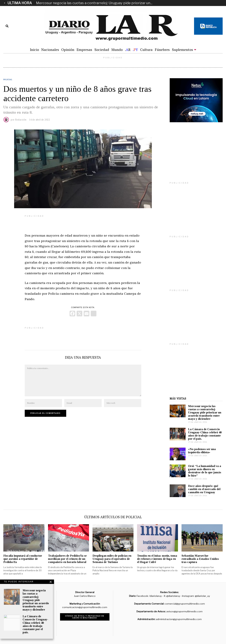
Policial (8, 80)
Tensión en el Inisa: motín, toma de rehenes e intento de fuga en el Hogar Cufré (157, 559)
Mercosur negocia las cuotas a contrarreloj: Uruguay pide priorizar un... (94, 3)
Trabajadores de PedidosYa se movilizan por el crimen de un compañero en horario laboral (67, 559)
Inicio (34, 50)
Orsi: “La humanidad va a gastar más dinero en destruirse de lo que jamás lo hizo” (205, 471)
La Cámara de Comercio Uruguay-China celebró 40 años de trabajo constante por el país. (205, 434)
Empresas (84, 50)
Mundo (117, 50)
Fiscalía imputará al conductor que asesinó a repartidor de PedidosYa (23, 559)
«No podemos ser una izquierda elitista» (202, 451)
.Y (135, 50)
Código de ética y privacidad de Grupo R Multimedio (85, 617)
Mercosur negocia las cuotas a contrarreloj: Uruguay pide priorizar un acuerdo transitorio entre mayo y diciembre (205, 413)
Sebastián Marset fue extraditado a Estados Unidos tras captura (200, 559)
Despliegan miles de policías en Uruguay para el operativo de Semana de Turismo (112, 559)
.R (128, 50)
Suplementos (182, 50)
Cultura (146, 50)
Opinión (68, 50)
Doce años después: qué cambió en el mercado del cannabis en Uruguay (204, 489)
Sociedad (102, 50)
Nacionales (50, 50)
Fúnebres (162, 50)
